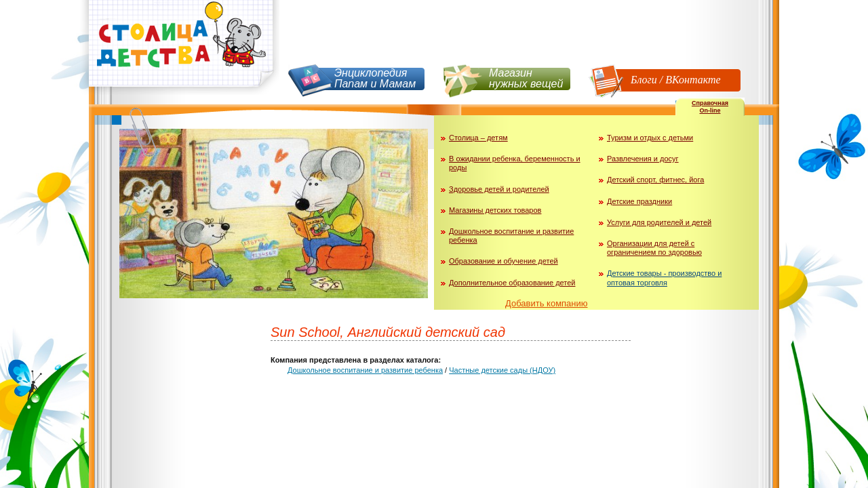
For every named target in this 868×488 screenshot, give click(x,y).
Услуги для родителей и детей (659, 222)
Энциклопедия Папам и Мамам (375, 78)
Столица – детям (478, 138)
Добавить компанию (547, 303)
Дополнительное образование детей (512, 283)
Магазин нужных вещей (526, 78)
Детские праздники (639, 201)
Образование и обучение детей (504, 261)
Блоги (644, 80)
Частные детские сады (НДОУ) (502, 370)
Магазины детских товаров (495, 210)
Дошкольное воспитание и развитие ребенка (365, 370)
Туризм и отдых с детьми (650, 138)
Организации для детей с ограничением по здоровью (654, 248)
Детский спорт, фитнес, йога (655, 180)
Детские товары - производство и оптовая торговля (664, 278)
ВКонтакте (693, 80)
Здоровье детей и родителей (499, 189)
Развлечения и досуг (643, 159)
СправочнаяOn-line (710, 107)
